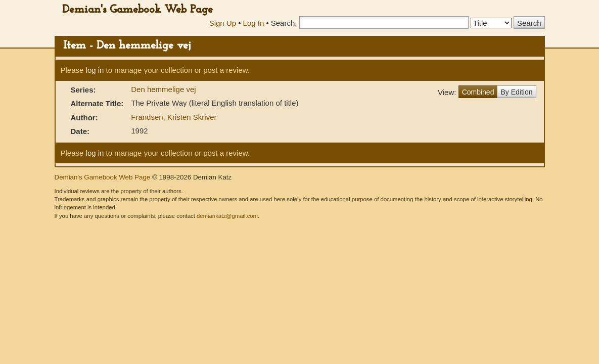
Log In (254, 23)
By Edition (516, 92)
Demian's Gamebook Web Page (137, 10)
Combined (478, 92)
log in (95, 70)
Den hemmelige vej (163, 89)
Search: (284, 23)
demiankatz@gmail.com (227, 216)
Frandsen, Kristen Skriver (174, 117)
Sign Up (223, 23)
